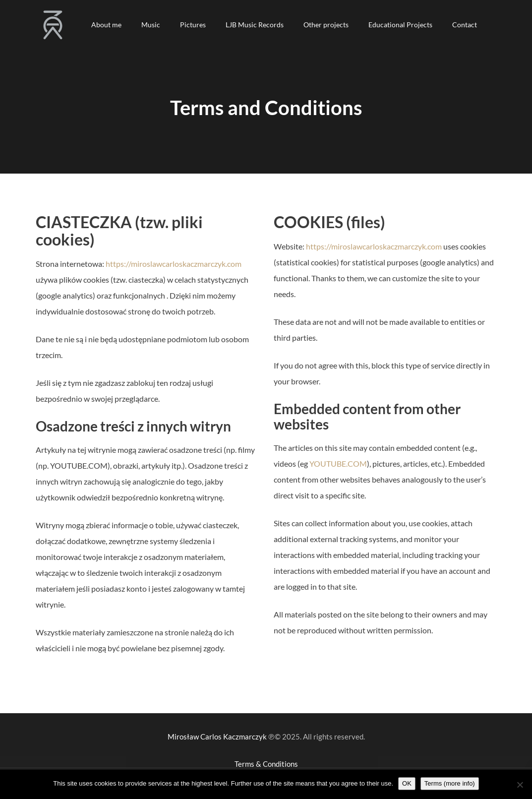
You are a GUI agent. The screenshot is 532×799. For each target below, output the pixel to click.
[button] (106, 25)
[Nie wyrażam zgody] (520, 785)
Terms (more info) (450, 783)
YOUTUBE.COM (338, 463)
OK (407, 783)
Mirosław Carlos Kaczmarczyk (217, 737)
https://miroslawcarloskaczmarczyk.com (174, 264)
